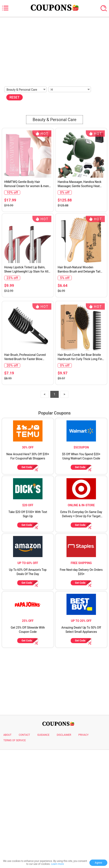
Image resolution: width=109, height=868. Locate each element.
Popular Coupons (54, 532)
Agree (98, 863)
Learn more (58, 864)
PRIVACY (84, 853)
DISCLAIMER (64, 853)
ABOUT (7, 853)
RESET (15, 97)
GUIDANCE (43, 853)
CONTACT (24, 853)
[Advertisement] (54, 51)
